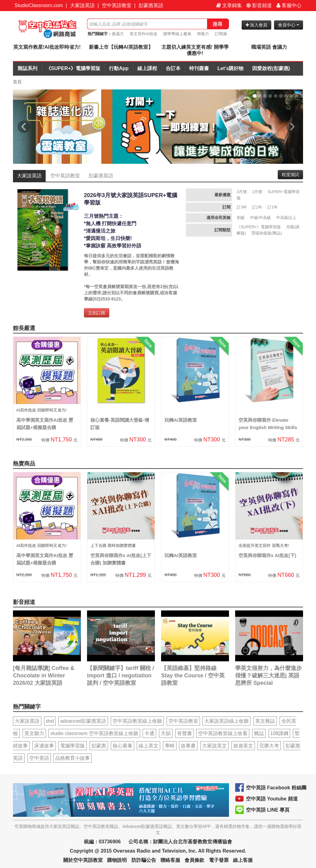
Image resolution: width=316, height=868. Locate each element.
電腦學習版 (73, 746)
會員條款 (194, 860)
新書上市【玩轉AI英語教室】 (121, 47)
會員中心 (289, 25)
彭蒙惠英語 (151, 5)
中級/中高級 (261, 218)
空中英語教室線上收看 (223, 733)
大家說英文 (214, 746)
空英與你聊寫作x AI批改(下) (267, 555)
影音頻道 (259, 5)
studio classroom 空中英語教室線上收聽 (94, 733)
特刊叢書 (199, 68)
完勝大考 (269, 746)
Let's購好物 (231, 68)
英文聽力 (34, 733)
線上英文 (148, 746)
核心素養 (123, 746)
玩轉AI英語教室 (181, 420)
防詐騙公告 (144, 860)
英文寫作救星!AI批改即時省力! (47, 47)
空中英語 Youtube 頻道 (272, 799)
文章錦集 (229, 5)
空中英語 (39, 758)
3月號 (242, 192)
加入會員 (257, 25)
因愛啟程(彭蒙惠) (271, 68)
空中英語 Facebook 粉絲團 (276, 788)
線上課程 (147, 68)
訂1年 (273, 207)
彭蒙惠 (99, 746)
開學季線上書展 (177, 34)
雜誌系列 (27, 68)
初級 (241, 218)
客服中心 (289, 5)
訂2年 (257, 207)
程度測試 (290, 175)
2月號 (257, 192)
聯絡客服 (170, 860)
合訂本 (173, 68)
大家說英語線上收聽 (227, 721)
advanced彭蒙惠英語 (83, 721)
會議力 (118, 34)
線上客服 (243, 860)
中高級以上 (286, 218)
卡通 (149, 733)
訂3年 (242, 207)
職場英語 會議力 (269, 47)
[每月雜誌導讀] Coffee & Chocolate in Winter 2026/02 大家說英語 (44, 676)
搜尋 (218, 24)
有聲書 (185, 733)
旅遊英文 (243, 746)
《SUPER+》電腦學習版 (73, 68)
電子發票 (219, 860)
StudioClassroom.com (39, 5)
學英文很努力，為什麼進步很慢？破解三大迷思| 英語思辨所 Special (268, 676)
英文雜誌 (265, 721)
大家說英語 (82, 5)
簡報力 (203, 34)
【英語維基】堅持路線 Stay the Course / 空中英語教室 (193, 676)
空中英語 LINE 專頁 (268, 810)
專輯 (170, 746)
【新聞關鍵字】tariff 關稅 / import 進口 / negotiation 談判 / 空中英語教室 (121, 676)
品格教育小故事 (73, 758)
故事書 (188, 746)
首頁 (17, 82)
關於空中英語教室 (83, 860)
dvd (50, 721)
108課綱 (279, 733)
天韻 (166, 733)
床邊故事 (44, 746)
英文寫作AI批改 (143, 34)
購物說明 (117, 860)
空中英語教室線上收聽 (137, 721)
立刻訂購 (97, 313)
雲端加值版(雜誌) (267, 233)
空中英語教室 (117, 5)
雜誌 (259, 733)
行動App (119, 68)
